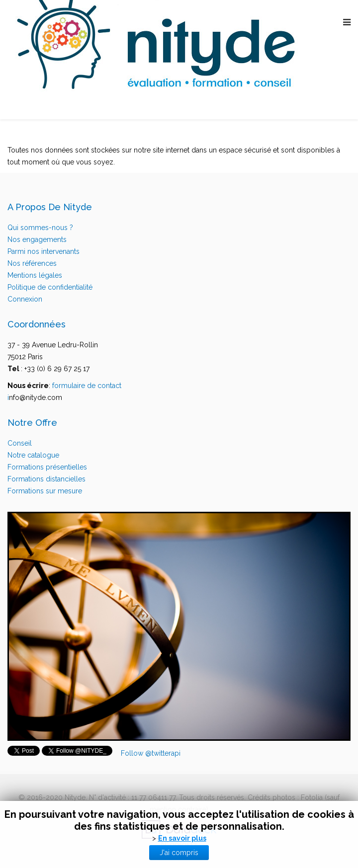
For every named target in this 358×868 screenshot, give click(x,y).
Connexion (25, 299)
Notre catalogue (33, 455)
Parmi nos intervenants (44, 251)
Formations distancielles (46, 479)
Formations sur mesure (45, 491)
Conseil (20, 443)
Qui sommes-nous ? (40, 228)
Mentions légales (35, 275)
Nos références (32, 263)
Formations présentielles (47, 467)
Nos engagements (37, 239)
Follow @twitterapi (151, 753)
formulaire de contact (87, 386)
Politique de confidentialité (50, 287)
